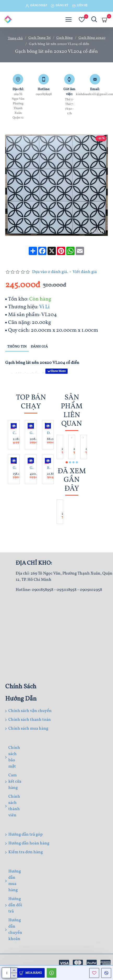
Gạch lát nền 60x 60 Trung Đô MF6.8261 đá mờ (32, 433)
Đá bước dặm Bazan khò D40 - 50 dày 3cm (49, 433)
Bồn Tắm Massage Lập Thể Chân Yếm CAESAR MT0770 (49, 468)
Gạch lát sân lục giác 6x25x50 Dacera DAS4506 (15, 468)
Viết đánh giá (85, 272)
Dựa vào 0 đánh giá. (50, 272)
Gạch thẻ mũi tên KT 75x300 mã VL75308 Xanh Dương (32, 468)
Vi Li (44, 307)
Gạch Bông (65, 38)
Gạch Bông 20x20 (92, 38)
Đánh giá (39, 347)
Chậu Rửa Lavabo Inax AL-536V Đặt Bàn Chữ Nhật (15, 433)
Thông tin (17, 347)
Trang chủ (15, 38)
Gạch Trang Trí (40, 38)
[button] (67, 462)
